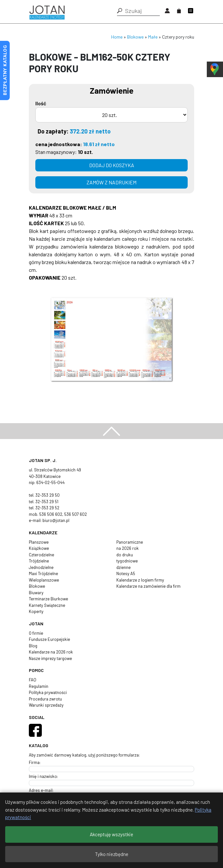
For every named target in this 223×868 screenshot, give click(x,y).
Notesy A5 (126, 573)
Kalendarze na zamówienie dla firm (148, 586)
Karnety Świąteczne (47, 605)
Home (117, 37)
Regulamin (39, 686)
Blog (33, 646)
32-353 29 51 (47, 502)
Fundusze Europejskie (49, 639)
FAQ (33, 680)
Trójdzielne (39, 561)
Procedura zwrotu (45, 699)
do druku (125, 555)
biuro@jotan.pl (56, 520)
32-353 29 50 (47, 495)
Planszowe (39, 542)
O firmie (36, 633)
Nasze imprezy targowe (50, 658)
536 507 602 (76, 514)
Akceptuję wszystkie (111, 834)
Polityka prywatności (48, 692)
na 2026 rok (128, 548)
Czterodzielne (41, 555)
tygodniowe (127, 561)
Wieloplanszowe (44, 580)
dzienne (123, 567)
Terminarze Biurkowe (48, 599)
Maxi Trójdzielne (43, 573)
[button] (120, 11)
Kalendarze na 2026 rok (51, 652)
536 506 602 (51, 514)
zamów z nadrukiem (111, 182)
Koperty (36, 611)
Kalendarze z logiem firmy (140, 580)
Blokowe (135, 37)
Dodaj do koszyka (112, 165)
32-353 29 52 (47, 508)
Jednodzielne (41, 567)
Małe (153, 37)
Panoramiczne (130, 542)
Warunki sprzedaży (46, 705)
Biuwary (36, 593)
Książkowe (39, 548)
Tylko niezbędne (112, 854)
